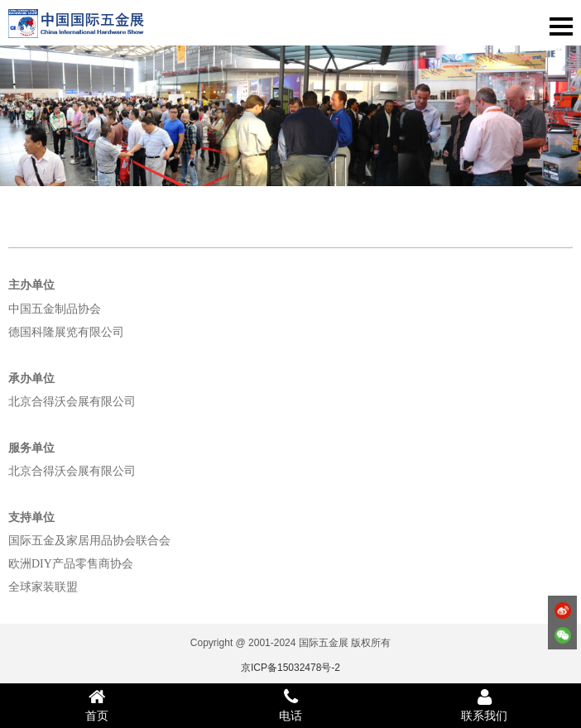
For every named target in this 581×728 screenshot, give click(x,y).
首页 (97, 705)
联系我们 (484, 705)
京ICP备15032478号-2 (290, 668)
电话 (290, 705)
